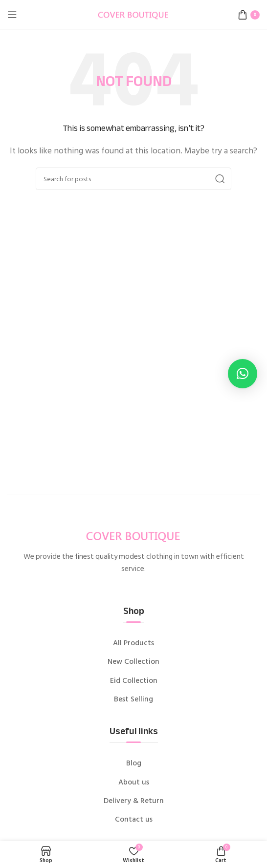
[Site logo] (133, 14)
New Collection (133, 662)
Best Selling (133, 699)
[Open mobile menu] (12, 15)
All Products (133, 643)
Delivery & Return (134, 801)
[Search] (133, 179)
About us (134, 783)
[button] (243, 374)
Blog (134, 763)
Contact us (134, 820)
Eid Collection (134, 681)
